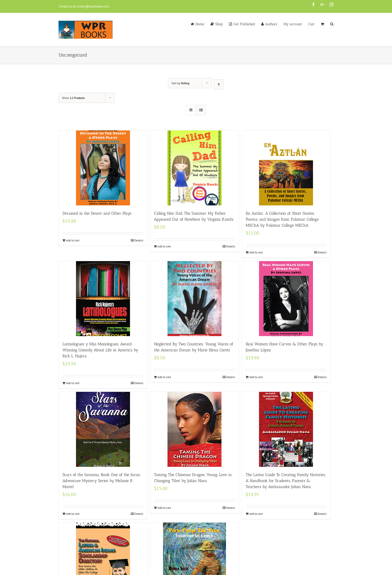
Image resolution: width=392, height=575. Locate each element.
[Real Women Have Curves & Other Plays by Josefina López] (286, 299)
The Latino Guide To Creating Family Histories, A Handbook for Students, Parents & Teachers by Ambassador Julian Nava (286, 481)
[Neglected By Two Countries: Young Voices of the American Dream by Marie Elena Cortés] (194, 299)
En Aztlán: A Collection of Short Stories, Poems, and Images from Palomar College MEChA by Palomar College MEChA (282, 219)
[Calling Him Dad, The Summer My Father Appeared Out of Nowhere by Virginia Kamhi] (194, 168)
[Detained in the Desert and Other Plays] (103, 168)
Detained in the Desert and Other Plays (97, 213)
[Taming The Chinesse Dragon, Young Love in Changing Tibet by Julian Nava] (194, 429)
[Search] (332, 24)
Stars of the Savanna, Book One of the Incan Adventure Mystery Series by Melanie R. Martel (101, 481)
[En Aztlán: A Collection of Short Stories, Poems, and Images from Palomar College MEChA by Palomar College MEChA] (286, 168)
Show (73, 98)
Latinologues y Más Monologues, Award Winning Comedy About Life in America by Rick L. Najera (100, 350)
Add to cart (73, 240)
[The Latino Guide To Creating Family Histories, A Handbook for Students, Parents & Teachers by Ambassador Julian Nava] (286, 429)
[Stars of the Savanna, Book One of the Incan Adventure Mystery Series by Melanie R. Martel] (103, 429)
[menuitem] (201, 24)
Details (139, 240)
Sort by (180, 83)
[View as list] (201, 110)
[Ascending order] (219, 84)
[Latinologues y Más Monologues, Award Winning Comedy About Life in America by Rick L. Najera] (103, 299)
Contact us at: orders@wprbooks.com (84, 6)
